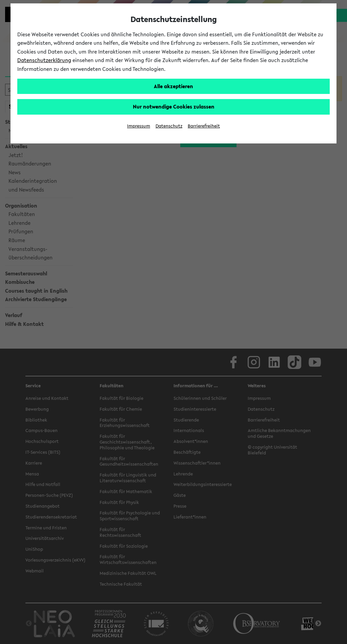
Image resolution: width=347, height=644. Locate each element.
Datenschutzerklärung (44, 60)
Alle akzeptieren (173, 86)
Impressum (139, 126)
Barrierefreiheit (204, 126)
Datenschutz (169, 126)
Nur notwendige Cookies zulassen (174, 106)
